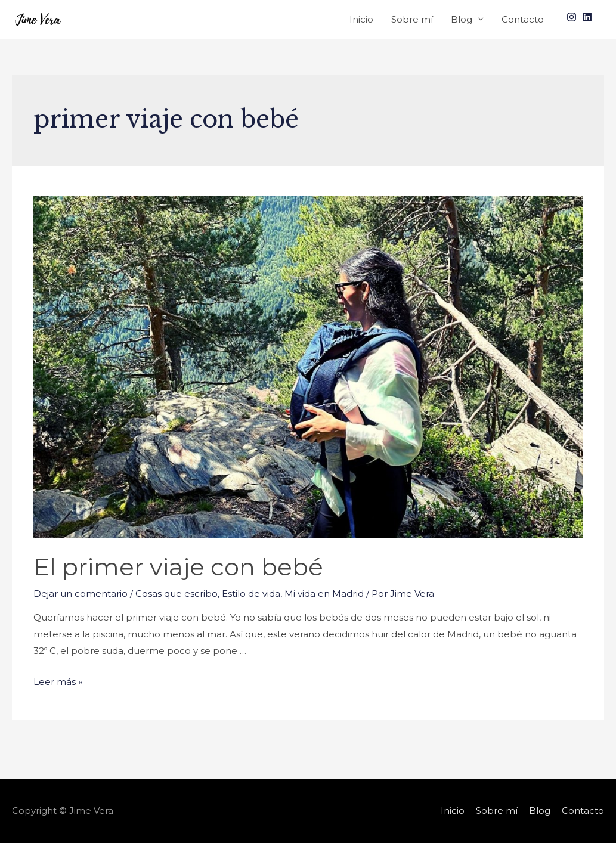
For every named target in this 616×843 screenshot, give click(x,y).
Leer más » (58, 682)
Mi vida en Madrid (324, 593)
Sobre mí (412, 19)
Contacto (523, 19)
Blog (462, 19)
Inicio (361, 19)
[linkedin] (589, 17)
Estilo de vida (251, 593)
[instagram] (573, 17)
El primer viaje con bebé (178, 567)
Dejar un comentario (81, 593)
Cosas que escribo (177, 593)
